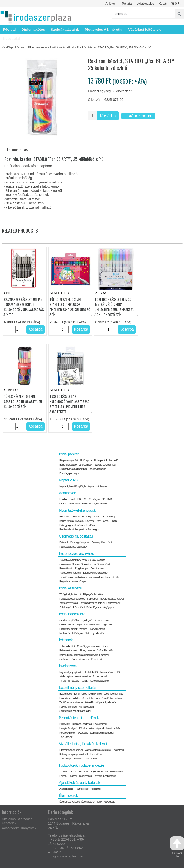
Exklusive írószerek (69, 650)
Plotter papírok (101, 460)
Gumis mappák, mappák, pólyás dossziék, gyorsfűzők (85, 564)
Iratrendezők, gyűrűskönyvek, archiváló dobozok (82, 560)
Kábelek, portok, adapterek (92, 728)
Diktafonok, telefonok (82, 724)
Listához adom (138, 116)
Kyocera (79, 521)
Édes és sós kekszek (69, 802)
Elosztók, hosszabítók (70, 698)
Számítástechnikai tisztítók (102, 733)
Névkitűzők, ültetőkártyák (71, 633)
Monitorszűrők (113, 728)
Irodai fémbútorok (68, 771)
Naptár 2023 (68, 480)
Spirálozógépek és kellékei (72, 607)
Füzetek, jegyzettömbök (105, 465)
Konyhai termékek (68, 707)
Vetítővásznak (90, 759)
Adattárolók (67, 493)
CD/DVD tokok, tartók (70, 504)
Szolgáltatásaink (65, 29)
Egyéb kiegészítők (99, 771)
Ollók (87, 633)
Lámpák (97, 776)
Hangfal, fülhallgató (68, 728)
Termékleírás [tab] (17, 149)
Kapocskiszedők (92, 625)
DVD (109, 499)
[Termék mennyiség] (92, 116)
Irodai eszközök (70, 588)
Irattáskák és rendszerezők (95, 573)
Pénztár (127, 3)
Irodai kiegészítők (72, 614)
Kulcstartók (96, 789)
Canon (68, 516)
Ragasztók (106, 625)
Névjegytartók (112, 577)
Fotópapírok (86, 460)
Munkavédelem (86, 707)
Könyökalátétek (97, 629)
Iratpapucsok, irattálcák (70, 573)
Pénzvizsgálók (113, 603)
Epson (76, 516)
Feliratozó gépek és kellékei (72, 599)
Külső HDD (75, 499)
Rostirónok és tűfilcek (62, 47)
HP (61, 516)
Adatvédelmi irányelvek (19, 828)
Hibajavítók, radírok (68, 629)
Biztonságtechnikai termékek (73, 694)
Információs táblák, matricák (109, 698)
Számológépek (94, 607)
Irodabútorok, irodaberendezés (82, 765)
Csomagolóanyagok (80, 542)
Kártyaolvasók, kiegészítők (94, 504)
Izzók (106, 694)
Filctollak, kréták (91, 672)
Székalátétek (109, 776)
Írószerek (20, 47)
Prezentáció (96, 754)
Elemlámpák (117, 694)
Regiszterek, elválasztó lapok (73, 581)
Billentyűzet (65, 724)
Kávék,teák (109, 802)
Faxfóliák (91, 525)
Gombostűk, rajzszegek (71, 625)
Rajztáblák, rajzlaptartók (70, 672)
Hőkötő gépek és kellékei (112, 599)
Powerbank (82, 733)
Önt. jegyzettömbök (98, 469)
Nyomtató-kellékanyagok (77, 510)
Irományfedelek (96, 577)
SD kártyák (94, 499)
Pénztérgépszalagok (69, 473)
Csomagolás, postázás (76, 536)
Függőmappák (81, 568)
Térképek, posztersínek (70, 759)
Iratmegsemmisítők (69, 603)
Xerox (106, 521)
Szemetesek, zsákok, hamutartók (75, 711)
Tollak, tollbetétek (67, 646)
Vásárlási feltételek (144, 29)
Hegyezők (104, 655)
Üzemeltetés (88, 698)
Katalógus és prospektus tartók (74, 754)
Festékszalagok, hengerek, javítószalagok (79, 529)
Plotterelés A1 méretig (103, 29)
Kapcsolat (11, 39)
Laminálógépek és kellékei (92, 603)
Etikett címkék (85, 465)
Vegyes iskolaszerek (99, 681)
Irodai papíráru (70, 454)
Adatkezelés (146, 3)
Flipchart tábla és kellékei (71, 750)
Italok (99, 802)
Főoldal (9, 29)
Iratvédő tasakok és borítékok (73, 577)
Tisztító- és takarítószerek (71, 702)
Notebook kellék (67, 733)
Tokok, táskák (66, 737)
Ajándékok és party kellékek (79, 783)
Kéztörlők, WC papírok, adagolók (101, 702)
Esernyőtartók (116, 771)
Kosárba (108, 116)
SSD (85, 499)
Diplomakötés (33, 29)
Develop (111, 516)
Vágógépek (108, 607)
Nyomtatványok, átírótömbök (73, 469)
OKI (103, 516)
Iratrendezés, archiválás (76, 554)
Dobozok (64, 542)
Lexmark (89, 521)
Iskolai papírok (66, 676)
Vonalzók (84, 629)
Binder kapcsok (101, 620)
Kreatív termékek (83, 676)
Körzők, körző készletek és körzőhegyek (78, 655)
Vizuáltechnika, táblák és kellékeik (84, 744)
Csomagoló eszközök (102, 542)
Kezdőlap (7, 47)
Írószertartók (97, 659)
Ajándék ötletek (67, 789)
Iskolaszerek (68, 666)
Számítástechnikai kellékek (79, 718)
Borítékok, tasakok (68, 465)
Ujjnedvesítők (98, 633)
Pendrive (64, 499)
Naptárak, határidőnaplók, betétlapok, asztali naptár (83, 486)
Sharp (114, 521)
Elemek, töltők (95, 694)
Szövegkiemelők (105, 650)
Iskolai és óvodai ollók (110, 672)
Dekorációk (83, 771)
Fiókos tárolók (66, 568)
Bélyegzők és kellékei (93, 594)
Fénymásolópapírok (69, 460)
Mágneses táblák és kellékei (98, 750)
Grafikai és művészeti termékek (74, 659)
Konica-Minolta (66, 521)
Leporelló (114, 460)
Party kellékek (82, 789)
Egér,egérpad (100, 724)
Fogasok (73, 776)
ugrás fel (177, 847)
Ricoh (98, 521)
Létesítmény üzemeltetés (78, 688)
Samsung (86, 516)
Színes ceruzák (100, 676)
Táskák (84, 681)
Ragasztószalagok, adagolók (73, 547)
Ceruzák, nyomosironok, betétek (92, 646)
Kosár (163, 3)
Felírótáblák (93, 599)
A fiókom (111, 3)
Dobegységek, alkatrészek (72, 525)
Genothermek (97, 568)
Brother (96, 516)
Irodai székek (85, 776)
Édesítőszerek (88, 802)
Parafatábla (118, 750)
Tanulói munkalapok (69, 681)
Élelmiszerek (68, 796)
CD (103, 499)
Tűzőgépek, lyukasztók (70, 594)
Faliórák (63, 776)
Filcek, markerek (38, 47)
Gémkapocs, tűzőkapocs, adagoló (76, 620)
